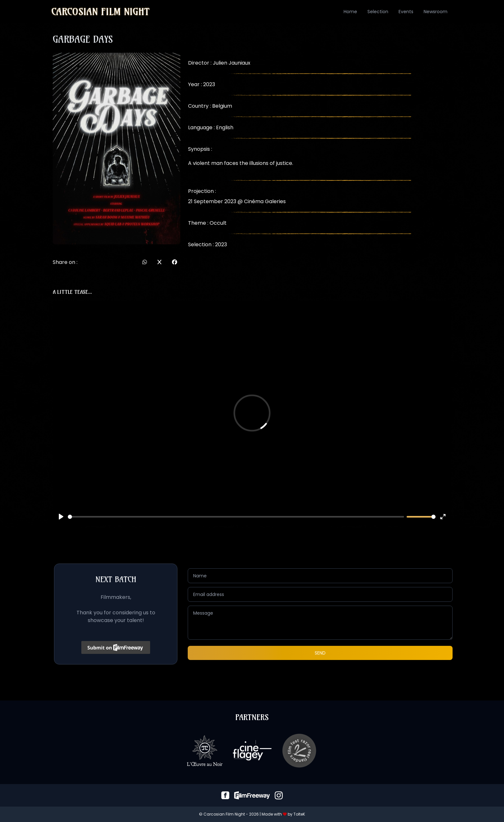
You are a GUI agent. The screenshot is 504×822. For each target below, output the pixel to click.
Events (406, 12)
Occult (218, 223)
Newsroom (436, 12)
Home (350, 12)
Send (320, 653)
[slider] (236, 517)
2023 (221, 244)
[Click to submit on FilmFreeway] (116, 647)
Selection (378, 12)
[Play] (61, 517)
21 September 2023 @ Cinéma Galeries (237, 201)
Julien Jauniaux (232, 63)
